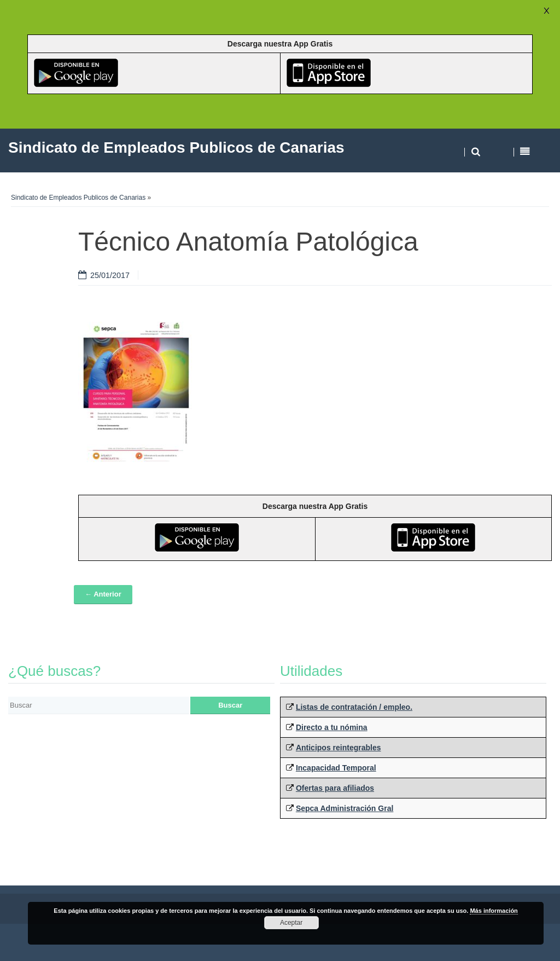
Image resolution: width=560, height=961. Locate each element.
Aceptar (291, 923)
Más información (494, 911)
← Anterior (103, 594)
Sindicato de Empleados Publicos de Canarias (78, 198)
